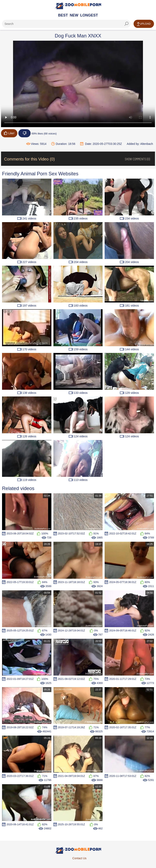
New (74, 15)
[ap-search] (66, 24)
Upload (144, 24)
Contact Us (79, 858)
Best (63, 15)
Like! (9, 133)
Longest (89, 15)
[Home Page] (78, 6)
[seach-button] (126, 24)
